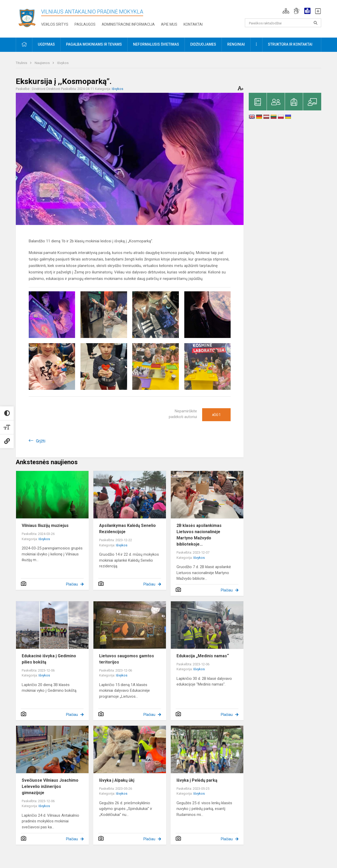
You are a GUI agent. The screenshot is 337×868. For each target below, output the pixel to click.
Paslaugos (85, 24)
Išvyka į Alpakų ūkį (117, 780)
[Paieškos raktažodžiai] (283, 23)
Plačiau (72, 584)
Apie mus (169, 24)
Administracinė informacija (128, 24)
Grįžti (41, 441)
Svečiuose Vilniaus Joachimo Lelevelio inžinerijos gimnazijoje (50, 786)
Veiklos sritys (55, 24)
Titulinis (22, 63)
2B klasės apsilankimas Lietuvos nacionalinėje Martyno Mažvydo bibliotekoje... (199, 535)
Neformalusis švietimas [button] (156, 44)
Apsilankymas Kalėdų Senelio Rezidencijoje (127, 529)
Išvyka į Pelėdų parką (197, 780)
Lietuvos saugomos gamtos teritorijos (127, 659)
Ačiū (216, 415)
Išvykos (63, 63)
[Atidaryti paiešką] (316, 23)
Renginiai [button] (236, 44)
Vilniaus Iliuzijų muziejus (45, 525)
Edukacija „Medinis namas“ (203, 656)
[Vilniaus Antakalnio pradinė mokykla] (28, 18)
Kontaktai (193, 24)
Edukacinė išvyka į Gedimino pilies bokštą (49, 659)
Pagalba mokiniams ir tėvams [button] (94, 44)
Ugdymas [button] (46, 44)
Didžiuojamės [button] (203, 44)
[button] (286, 11)
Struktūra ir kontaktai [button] (290, 44)
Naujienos (43, 63)
